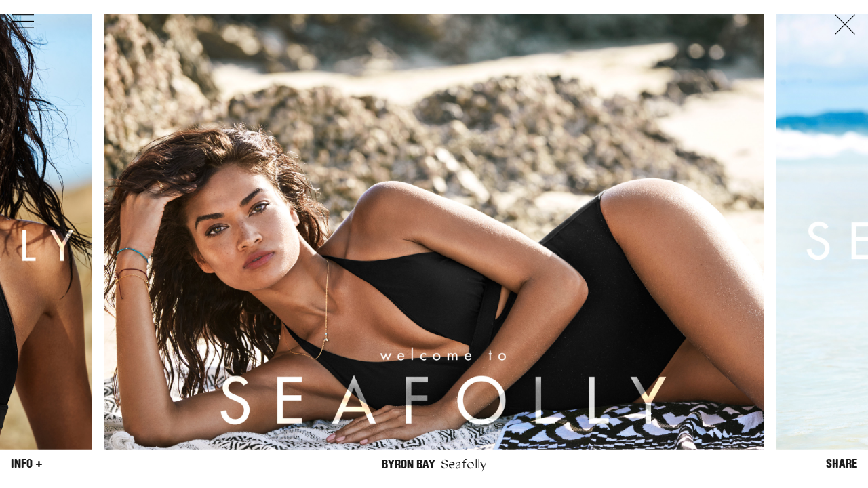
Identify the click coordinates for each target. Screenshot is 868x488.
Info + (27, 464)
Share (842, 464)
